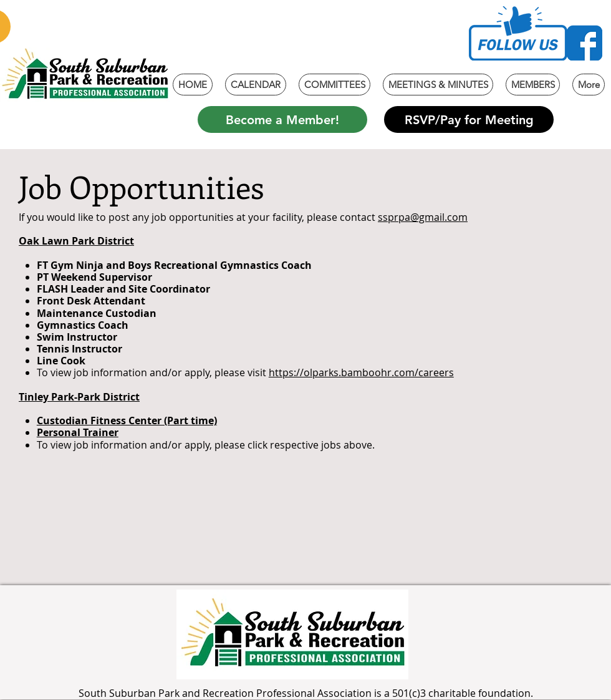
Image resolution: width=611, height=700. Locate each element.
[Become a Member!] (282, 119)
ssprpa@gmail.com (423, 217)
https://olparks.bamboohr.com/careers (361, 372)
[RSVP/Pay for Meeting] (469, 119)
